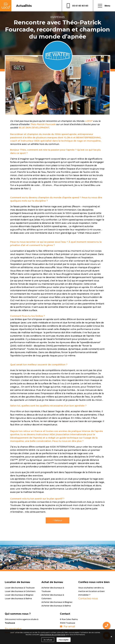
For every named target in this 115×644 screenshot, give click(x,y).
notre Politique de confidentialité (52, 635)
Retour (57, 520)
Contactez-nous (88, 598)
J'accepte (64, 640)
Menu (104, 6)
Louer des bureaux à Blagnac (19, 595)
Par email (67, 627)
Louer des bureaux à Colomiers (20, 591)
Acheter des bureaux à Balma (56, 606)
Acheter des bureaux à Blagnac (57, 602)
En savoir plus (13, 629)
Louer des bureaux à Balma (18, 598)
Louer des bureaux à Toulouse (20, 588)
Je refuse (48, 640)
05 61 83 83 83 (77, 6)
